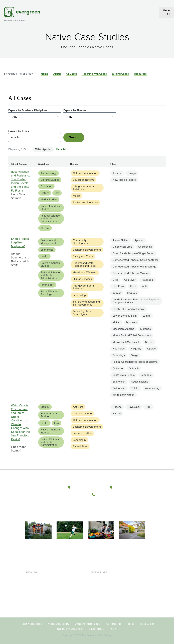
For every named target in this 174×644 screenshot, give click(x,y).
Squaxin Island (140, 382)
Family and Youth (83, 256)
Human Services (82, 279)
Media (76, 196)
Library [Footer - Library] (93, 577)
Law (57, 193)
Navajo (132, 173)
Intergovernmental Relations (84, 188)
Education (46, 186)
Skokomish (119, 382)
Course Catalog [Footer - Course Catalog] (98, 593)
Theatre (45, 228)
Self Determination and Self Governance (86, 303)
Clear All (61, 149)
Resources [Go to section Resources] (140, 74)
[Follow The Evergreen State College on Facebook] (96, 503)
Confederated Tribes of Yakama (131, 273)
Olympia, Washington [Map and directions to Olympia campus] (89, 487)
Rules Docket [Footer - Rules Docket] (147, 624)
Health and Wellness (85, 272)
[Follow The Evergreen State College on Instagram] (110, 503)
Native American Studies (50, 208)
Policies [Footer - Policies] (131, 624)
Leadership (79, 295)
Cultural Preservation (85, 173)
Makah (116, 322)
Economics (47, 250)
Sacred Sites (80, 446)
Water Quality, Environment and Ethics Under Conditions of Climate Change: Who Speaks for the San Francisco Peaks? (20, 422)
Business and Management (48, 242)
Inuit (144, 286)
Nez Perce (119, 349)
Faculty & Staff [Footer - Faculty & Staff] (35, 593)
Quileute (118, 368)
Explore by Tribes (19, 131)
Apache (117, 173)
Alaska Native (121, 240)
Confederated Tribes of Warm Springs (134, 267)
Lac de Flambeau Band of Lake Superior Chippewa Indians (136, 301)
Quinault (134, 368)
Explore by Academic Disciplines (28, 110)
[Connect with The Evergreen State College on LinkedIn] (117, 503)
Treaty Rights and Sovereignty (83, 313)
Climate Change (82, 413)
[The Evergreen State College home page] (43, 488)
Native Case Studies (15, 21)
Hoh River (118, 286)
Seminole (146, 375)
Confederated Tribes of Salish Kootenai (135, 260)
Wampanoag (152, 388)
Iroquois (132, 293)
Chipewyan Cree (122, 247)
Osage (135, 355)
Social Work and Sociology (50, 293)
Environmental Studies (49, 415)
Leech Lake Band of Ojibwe (129, 309)
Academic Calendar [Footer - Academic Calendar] (100, 599)
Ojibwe (151, 349)
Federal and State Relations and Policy (85, 264)
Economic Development (87, 250)
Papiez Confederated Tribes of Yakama (135, 362)
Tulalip (135, 388)
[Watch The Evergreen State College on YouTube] (103, 503)
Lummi (147, 316)
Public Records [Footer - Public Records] (113, 624)
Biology (45, 407)
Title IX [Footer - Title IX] (113, 629)
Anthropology (49, 173)
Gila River (130, 280)
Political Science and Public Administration (50, 219)
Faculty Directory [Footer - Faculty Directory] (99, 582)
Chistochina (145, 247)
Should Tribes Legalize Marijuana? (20, 243)
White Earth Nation (124, 395)
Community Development (81, 242)
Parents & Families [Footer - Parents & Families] (37, 588)
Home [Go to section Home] (45, 74)
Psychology (47, 285)
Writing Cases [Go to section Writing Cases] (120, 74)
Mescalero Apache (123, 329)
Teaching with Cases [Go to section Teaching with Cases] (95, 74)
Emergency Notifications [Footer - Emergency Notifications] (87, 624)
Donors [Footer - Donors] (30, 599)
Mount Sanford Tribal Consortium (132, 335)
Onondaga (119, 355)
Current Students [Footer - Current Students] (36, 577)
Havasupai (147, 280)
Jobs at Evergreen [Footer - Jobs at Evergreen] (99, 610)
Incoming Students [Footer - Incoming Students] (37, 582)
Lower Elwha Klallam (125, 316)
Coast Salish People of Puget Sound (133, 253)
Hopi (133, 286)
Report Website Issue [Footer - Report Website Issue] (31, 624)
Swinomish (119, 388)
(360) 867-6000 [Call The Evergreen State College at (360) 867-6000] (109, 494)
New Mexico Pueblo (124, 180)
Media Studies (49, 199)
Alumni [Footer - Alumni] (30, 604)
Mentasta (132, 322)
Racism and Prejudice (85, 202)
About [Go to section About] (57, 74)
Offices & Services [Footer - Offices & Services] (99, 588)
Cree (115, 280)
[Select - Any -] (35, 117)
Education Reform (83, 180)
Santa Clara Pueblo (124, 375)
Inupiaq (117, 293)
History (45, 193)
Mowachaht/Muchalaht (126, 342)
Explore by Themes (75, 110)
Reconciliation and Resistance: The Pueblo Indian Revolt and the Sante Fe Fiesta (21, 181)
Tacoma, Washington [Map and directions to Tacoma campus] (130, 487)
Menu (166, 10)
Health (44, 256)
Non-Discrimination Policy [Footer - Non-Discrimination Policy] (70, 629)
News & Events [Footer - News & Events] (97, 604)
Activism (78, 407)
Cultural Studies (50, 180)
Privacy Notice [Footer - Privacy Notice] (96, 629)
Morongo (146, 329)
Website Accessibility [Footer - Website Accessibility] (58, 624)
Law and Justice (82, 433)
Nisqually (136, 349)
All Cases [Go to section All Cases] (71, 74)
